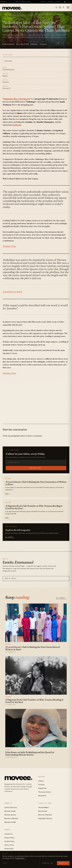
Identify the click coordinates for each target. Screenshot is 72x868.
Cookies (49, 861)
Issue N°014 (5, 2)
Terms (55, 861)
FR (69, 2)
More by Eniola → (11, 578)
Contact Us (9, 834)
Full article (7, 61)
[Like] (68, 43)
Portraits (41, 785)
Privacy (41, 861)
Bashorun (17, 125)
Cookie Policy (9, 841)
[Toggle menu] (68, 7)
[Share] (58, 43)
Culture (41, 781)
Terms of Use (9, 845)
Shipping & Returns (45, 818)
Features (22, 14)
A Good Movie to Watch (12, 292)
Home (6, 14)
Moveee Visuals (10, 811)
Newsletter (42, 796)
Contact (44, 863)
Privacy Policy (9, 838)
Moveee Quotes (10, 815)
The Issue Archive (45, 792)
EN (65, 2)
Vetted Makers (44, 807)
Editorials (13, 14)
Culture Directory (11, 807)
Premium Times (9, 246)
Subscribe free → (36, 468)
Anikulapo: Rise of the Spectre (17, 99)
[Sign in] (63, 7)
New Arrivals (43, 811)
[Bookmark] (63, 43)
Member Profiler (10, 822)
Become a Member (11, 818)
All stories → (10, 537)
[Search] (56, 7)
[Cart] (60, 7)
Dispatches (42, 788)
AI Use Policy (9, 849)
